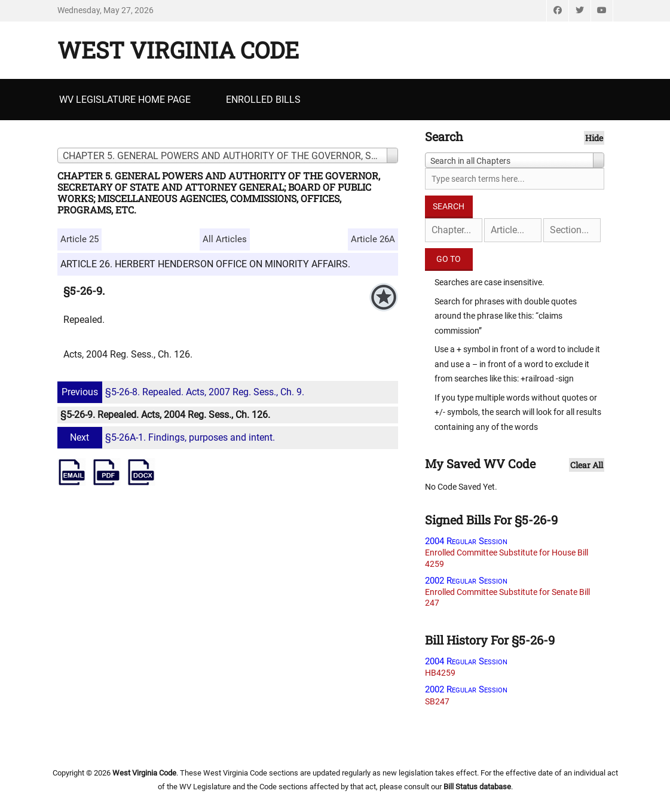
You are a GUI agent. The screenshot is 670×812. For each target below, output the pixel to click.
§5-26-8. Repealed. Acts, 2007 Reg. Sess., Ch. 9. (182, 392)
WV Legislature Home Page (125, 100)
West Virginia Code (178, 50)
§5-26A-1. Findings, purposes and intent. (168, 437)
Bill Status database (477, 787)
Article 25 (79, 239)
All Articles (225, 239)
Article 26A (373, 239)
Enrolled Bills (263, 100)
